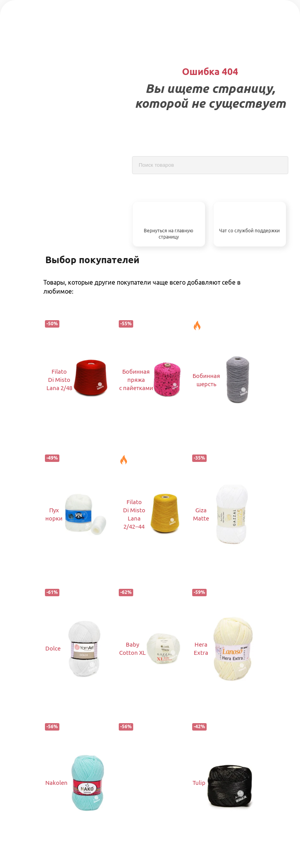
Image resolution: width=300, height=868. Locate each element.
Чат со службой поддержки (249, 231)
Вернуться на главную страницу (169, 234)
